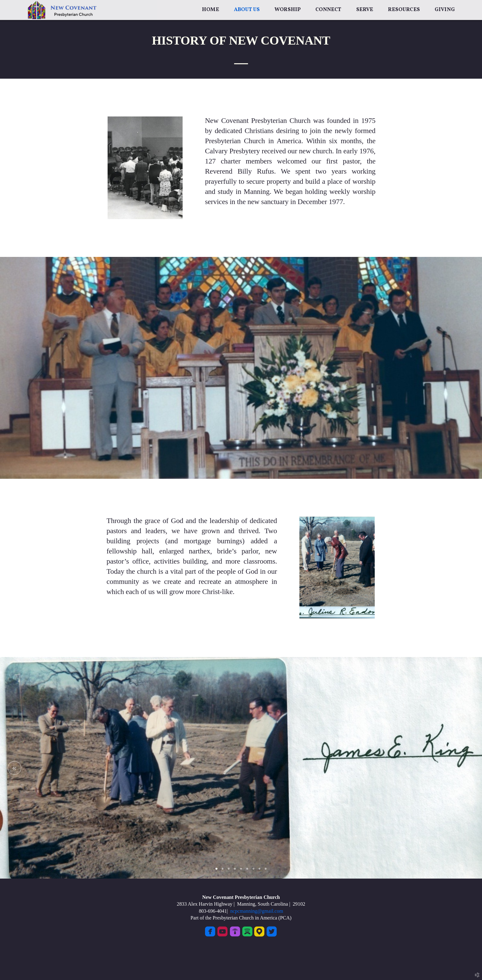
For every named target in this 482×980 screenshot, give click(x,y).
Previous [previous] (14, 768)
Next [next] (468, 768)
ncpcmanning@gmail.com (255, 911)
